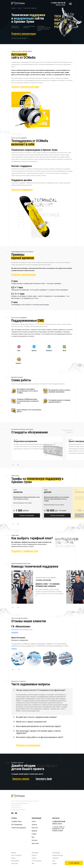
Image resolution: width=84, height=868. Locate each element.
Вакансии (34, 831)
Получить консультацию (27, 515)
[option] (39, 448)
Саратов (34, 855)
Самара (54, 863)
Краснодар (35, 853)
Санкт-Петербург (16, 855)
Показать (14, 649)
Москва (14, 853)
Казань (13, 858)
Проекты (34, 825)
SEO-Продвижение (17, 825)
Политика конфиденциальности (20, 803)
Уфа (33, 863)
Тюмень (34, 858)
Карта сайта (35, 843)
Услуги (34, 821)
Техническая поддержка (19, 828)
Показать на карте (58, 830)
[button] (13, 465)
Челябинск (55, 858)
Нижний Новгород (58, 855)
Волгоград (15, 863)
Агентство (35, 828)
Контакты (35, 840)
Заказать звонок (61, 5)
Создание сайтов (16, 821)
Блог (33, 837)
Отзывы (34, 834)
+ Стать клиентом (74, 863)
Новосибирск (15, 861)
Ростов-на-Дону (37, 861)
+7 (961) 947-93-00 (58, 3)
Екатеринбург (56, 853)
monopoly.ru (15, 632)
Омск (54, 861)
